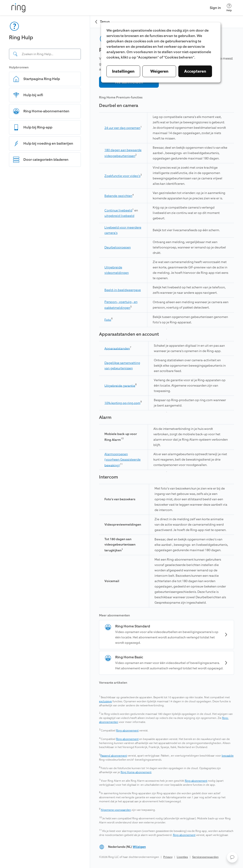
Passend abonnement (114, 756)
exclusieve (105, 701)
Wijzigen (139, 847)
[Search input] (45, 54)
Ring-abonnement (127, 731)
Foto (108, 320)
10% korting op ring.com (122, 403)
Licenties (182, 857)
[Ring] (18, 8)
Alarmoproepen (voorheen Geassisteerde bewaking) (123, 460)
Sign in (215, 8)
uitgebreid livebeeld (119, 216)
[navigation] (45, 442)
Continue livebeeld (118, 210)
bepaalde (228, 756)
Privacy (168, 857)
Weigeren (159, 71)
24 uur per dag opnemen (122, 128)
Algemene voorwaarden (116, 810)
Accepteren (195, 71)
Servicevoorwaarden (205, 857)
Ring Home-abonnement (136, 772)
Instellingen (123, 71)
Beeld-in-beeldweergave (123, 290)
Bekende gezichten (118, 196)
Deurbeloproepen (118, 247)
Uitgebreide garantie (120, 386)
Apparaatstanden (117, 348)
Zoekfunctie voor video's (122, 176)
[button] (232, 857)
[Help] (229, 8)
